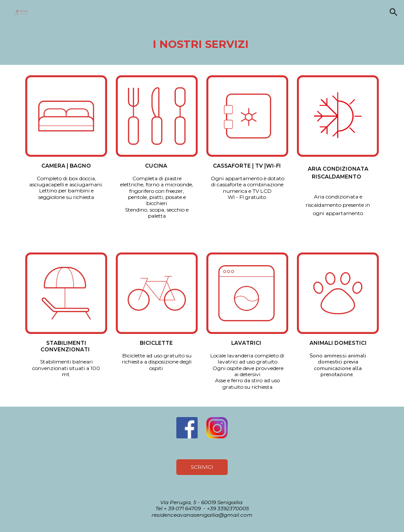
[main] (202, 45)
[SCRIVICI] (202, 467)
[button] (394, 12)
